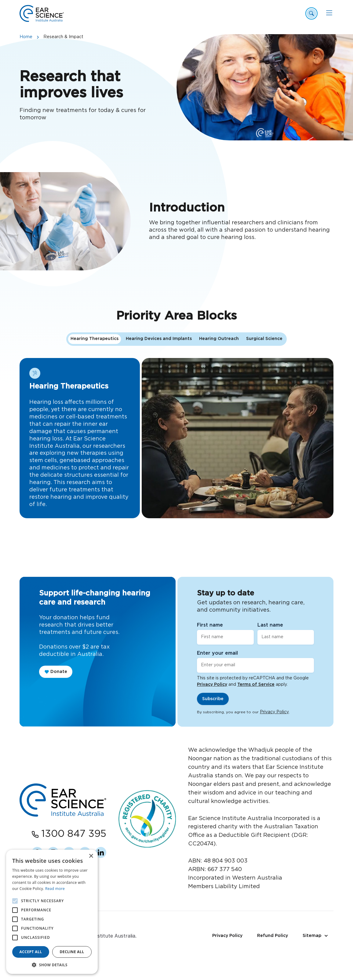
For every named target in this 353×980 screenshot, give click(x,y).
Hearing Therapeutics (95, 378)
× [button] (91, 856)
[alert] (52, 912)
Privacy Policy (212, 685)
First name (210, 625)
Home (26, 37)
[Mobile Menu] (329, 13)
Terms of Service (256, 685)
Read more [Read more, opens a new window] (55, 889)
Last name (270, 625)
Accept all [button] (31, 952)
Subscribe (213, 699)
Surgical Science (264, 378)
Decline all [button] (72, 952)
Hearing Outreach (219, 378)
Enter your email (217, 653)
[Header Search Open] (311, 13)
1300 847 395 (74, 834)
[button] (52, 965)
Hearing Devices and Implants (159, 378)
